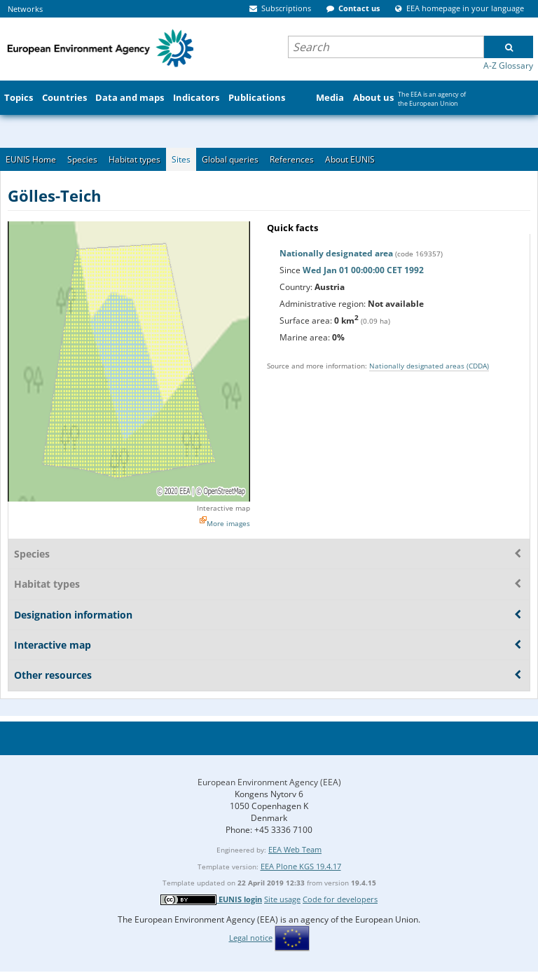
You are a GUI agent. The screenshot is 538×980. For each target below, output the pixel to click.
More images (228, 523)
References (292, 159)
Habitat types (134, 159)
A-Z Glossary (508, 65)
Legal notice (251, 938)
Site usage (282, 899)
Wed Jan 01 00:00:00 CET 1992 (363, 270)
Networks (25, 9)
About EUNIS (350, 159)
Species (82, 159)
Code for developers (340, 899)
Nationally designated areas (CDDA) (429, 366)
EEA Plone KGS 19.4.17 (301, 866)
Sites (181, 159)
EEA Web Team (295, 849)
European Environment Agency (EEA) (269, 782)
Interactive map (223, 508)
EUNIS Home (31, 159)
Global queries (230, 159)
